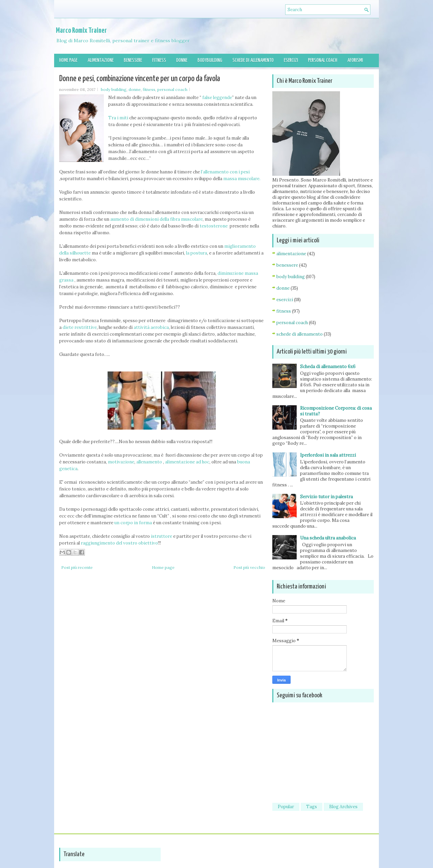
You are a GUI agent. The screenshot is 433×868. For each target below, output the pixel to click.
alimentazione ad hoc (187, 462)
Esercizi (291, 60)
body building (114, 89)
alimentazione (291, 254)
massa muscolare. (242, 179)
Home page (68, 60)
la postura (197, 253)
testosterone (213, 226)
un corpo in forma (133, 523)
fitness (149, 89)
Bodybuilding (210, 60)
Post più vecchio (249, 567)
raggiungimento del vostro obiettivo (119, 543)
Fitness (159, 60)
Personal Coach (323, 60)
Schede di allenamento (253, 60)
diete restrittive (80, 327)
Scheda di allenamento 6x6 (328, 367)
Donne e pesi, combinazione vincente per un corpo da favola (140, 79)
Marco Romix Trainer (81, 31)
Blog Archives (343, 807)
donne (135, 89)
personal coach (172, 89)
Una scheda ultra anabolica (328, 538)
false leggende (217, 98)
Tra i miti (118, 118)
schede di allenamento (300, 334)
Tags (312, 807)
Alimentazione (101, 60)
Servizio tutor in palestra (326, 497)
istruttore (161, 536)
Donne (182, 60)
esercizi (285, 300)
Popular (286, 807)
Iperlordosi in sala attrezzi (328, 455)
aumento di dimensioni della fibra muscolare (156, 219)
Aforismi (355, 60)
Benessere (133, 60)
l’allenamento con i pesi (225, 172)
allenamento (149, 462)
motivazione (121, 462)
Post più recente (77, 567)
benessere (287, 265)
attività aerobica (151, 327)
